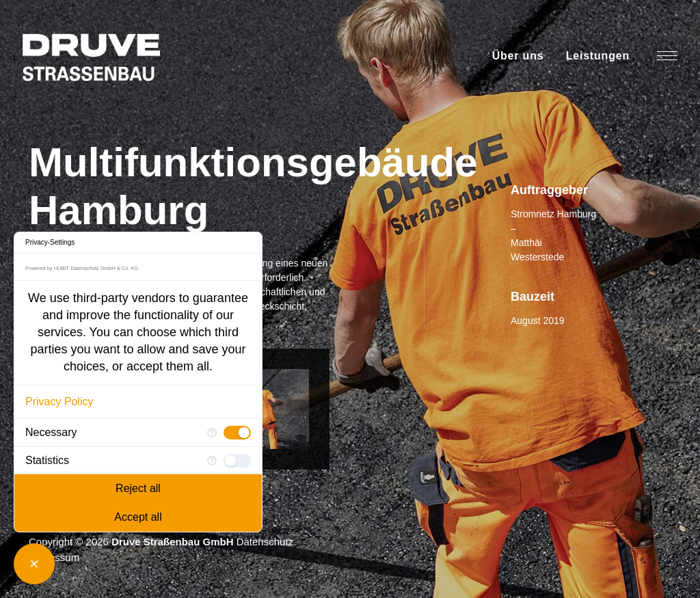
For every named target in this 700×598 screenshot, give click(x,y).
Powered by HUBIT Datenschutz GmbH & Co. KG (82, 268)
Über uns (518, 56)
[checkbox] (237, 433)
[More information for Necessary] (212, 433)
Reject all (138, 488)
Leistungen (598, 56)
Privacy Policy (59, 402)
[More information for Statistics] (212, 461)
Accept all (138, 517)
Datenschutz (265, 542)
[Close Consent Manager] (34, 564)
